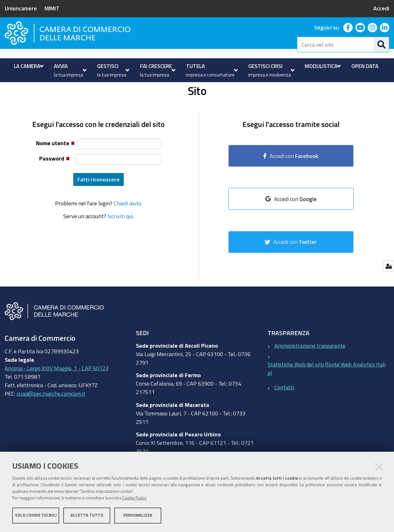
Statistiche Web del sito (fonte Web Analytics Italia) (327, 393)
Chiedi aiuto (127, 228)
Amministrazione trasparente (310, 370)
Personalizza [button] (138, 516)
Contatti (284, 412)
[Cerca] (381, 45)
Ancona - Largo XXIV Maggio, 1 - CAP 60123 (57, 393)
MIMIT (52, 8)
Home (9, 89)
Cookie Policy (134, 498)
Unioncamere (21, 8)
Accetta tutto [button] (87, 516)
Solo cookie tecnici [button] (36, 516)
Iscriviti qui (120, 241)
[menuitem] (28, 66)
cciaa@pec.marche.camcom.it (51, 419)
